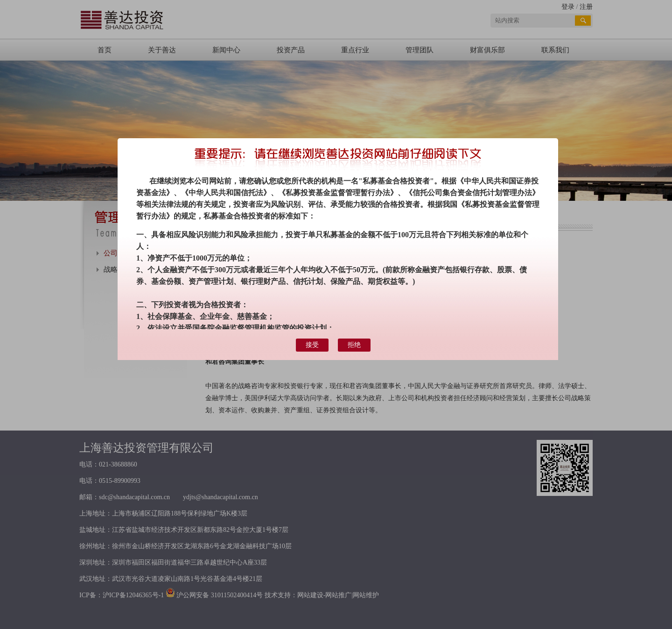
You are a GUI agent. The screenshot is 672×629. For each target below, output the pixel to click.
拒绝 (354, 345)
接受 (312, 345)
